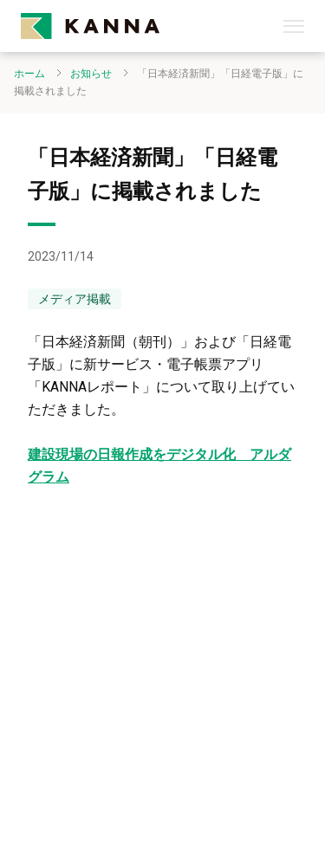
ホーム (29, 74)
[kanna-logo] (152, 26)
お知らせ (91, 74)
